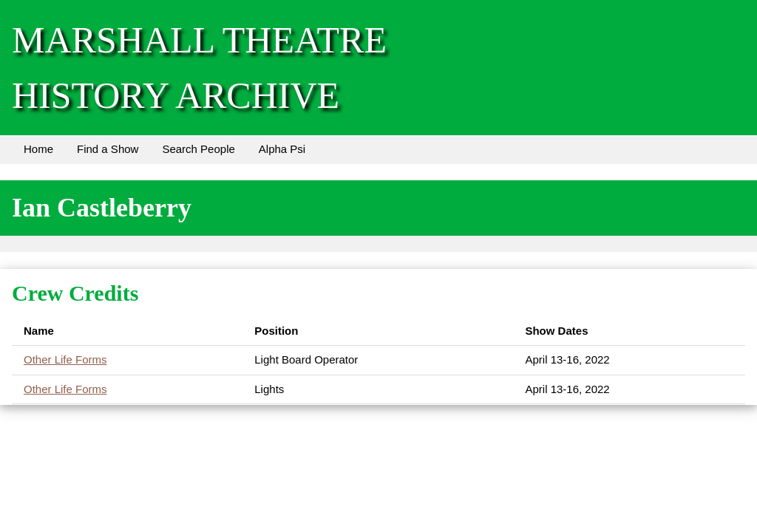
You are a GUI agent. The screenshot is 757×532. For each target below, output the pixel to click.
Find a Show (108, 149)
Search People (198, 149)
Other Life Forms (65, 359)
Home (38, 149)
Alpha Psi (282, 149)
